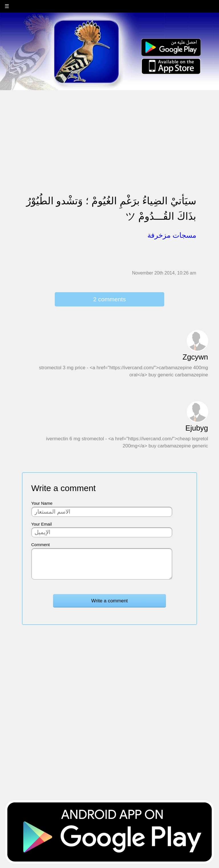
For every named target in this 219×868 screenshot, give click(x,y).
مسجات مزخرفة (172, 235)
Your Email (42, 524)
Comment (41, 545)
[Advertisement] (109, 130)
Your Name (42, 503)
